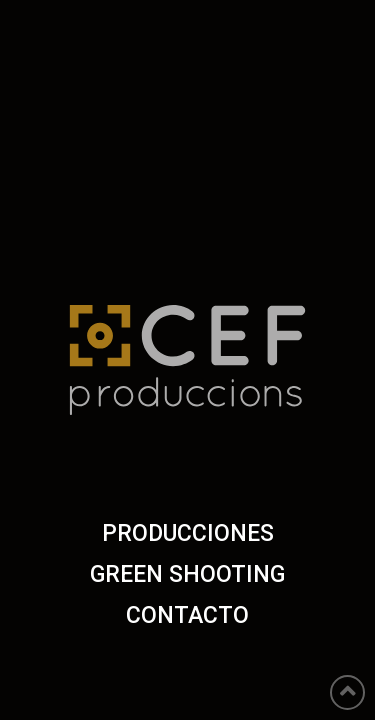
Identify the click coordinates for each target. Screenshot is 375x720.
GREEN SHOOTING (187, 574)
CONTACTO (187, 615)
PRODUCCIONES (188, 533)
